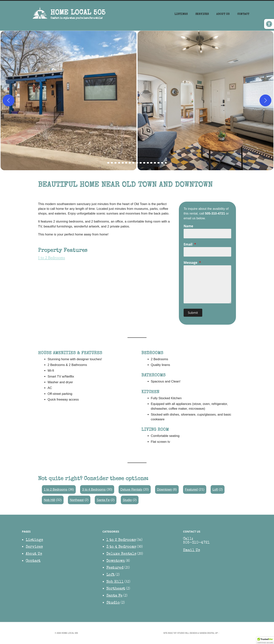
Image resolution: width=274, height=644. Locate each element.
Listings (181, 14)
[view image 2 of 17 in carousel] (112, 163)
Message (192, 263)
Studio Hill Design (187, 633)
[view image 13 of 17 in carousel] (151, 163)
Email (190, 244)
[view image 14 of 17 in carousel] (155, 163)
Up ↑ (217, 633)
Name (188, 226)
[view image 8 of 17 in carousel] (133, 163)
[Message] (207, 284)
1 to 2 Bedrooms (52, 258)
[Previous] (9, 100)
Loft (215, 489)
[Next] (265, 100)
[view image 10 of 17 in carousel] (141, 163)
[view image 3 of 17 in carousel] (115, 163)
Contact (243, 14)
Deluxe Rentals (131, 489)
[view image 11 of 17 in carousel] (144, 163)
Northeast (77, 500)
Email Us (192, 550)
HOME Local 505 (78, 13)
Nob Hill (49, 500)
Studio (127, 500)
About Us (223, 14)
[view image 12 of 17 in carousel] (148, 163)
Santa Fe (103, 500)
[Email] (207, 252)
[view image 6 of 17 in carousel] (126, 163)
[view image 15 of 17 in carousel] (159, 163)
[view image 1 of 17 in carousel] (108, 163)
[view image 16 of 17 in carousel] (162, 163)
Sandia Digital (207, 633)
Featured (191, 489)
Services (202, 14)
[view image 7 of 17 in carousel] (130, 163)
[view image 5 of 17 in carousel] (123, 163)
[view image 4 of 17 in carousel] (119, 163)
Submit (193, 313)
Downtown (164, 489)
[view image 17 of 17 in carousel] (166, 163)
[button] (269, 24)
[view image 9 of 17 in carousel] (137, 163)
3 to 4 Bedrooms (94, 489)
